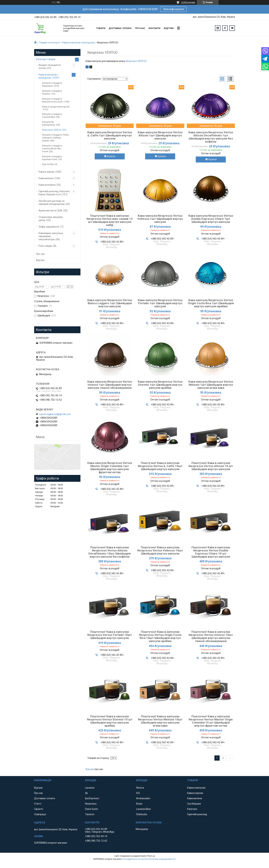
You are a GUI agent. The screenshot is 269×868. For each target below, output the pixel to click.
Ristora (140, 788)
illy (86, 793)
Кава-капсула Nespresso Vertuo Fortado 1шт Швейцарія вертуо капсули (160, 303)
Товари (101, 28)
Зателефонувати (173, 9)
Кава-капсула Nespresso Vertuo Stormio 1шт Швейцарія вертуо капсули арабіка (160, 385)
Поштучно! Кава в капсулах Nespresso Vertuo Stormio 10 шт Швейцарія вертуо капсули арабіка (110, 721)
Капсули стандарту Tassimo (52, 92)
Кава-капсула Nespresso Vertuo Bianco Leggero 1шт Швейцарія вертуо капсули (110, 303)
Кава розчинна (47, 185)
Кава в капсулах (196, 788)
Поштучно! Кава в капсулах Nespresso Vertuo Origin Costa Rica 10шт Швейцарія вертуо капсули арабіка (160, 636)
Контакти (154, 28)
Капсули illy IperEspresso (49, 123)
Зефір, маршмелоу (49, 227)
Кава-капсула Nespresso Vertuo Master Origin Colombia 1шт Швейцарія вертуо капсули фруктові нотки (110, 468)
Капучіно (192, 809)
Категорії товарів (46, 59)
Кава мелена (46, 178)
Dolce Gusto (92, 809)
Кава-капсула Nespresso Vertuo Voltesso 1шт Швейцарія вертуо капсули (160, 219)
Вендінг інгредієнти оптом (50, 67)
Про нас (140, 28)
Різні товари (45, 246)
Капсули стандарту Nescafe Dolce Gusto (53, 100)
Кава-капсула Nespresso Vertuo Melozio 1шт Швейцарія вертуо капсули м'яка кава (211, 385)
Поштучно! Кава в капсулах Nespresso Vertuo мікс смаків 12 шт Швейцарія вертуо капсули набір (110, 220)
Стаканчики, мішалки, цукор (51, 219)
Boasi (139, 804)
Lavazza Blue (144, 809)
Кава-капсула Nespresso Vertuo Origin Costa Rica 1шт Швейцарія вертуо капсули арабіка (211, 303)
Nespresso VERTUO (136, 61)
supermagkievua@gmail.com (55, 414)
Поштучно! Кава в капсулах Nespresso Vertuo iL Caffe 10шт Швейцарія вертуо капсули (160, 466)
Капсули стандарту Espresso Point (52, 158)
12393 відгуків (188, 2)
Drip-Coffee (48, 164)
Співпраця (40, 814)
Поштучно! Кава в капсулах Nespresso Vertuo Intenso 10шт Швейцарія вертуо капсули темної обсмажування (211, 636)
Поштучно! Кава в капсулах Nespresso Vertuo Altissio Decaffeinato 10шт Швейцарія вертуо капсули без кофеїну (110, 552)
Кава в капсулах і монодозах (78, 43)
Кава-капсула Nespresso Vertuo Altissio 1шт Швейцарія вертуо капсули (160, 135)
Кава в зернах (47, 172)
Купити (111, 156)
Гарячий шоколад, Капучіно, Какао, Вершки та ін (54, 193)
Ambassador (143, 798)
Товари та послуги (49, 43)
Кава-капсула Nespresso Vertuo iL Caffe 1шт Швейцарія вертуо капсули (110, 135)
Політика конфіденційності (163, 859)
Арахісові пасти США (50, 211)
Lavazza (90, 788)
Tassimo (90, 814)
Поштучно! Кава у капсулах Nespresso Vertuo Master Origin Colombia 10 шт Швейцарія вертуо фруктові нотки (211, 721)
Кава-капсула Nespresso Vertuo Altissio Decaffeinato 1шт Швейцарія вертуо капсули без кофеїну (211, 137)
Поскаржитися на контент (135, 859)
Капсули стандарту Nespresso (52, 84)
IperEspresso (92, 798)
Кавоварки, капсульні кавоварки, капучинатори (51, 236)
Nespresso (91, 804)
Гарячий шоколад (197, 814)
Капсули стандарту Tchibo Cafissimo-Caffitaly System (56, 138)
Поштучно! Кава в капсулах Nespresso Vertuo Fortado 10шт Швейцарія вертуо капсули (110, 635)
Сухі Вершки (194, 804)
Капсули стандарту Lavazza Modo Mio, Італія (52, 148)
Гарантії (39, 809)
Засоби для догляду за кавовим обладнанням (52, 202)
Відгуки (169, 28)
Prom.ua (151, 856)
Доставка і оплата (120, 28)
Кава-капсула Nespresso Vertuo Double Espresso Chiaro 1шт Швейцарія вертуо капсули (211, 219)
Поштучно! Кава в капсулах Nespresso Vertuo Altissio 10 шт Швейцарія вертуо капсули (211, 466)
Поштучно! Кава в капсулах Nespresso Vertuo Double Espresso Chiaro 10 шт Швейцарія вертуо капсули (211, 552)
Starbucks (142, 814)
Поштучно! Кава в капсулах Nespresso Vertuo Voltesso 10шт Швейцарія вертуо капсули (160, 550)
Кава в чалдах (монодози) (56, 107)
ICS (138, 793)
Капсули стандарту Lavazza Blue (52, 115)
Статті (38, 804)
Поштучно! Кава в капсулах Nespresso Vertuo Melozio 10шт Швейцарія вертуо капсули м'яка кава (160, 721)
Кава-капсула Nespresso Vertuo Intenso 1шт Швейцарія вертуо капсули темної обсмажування (110, 385)
